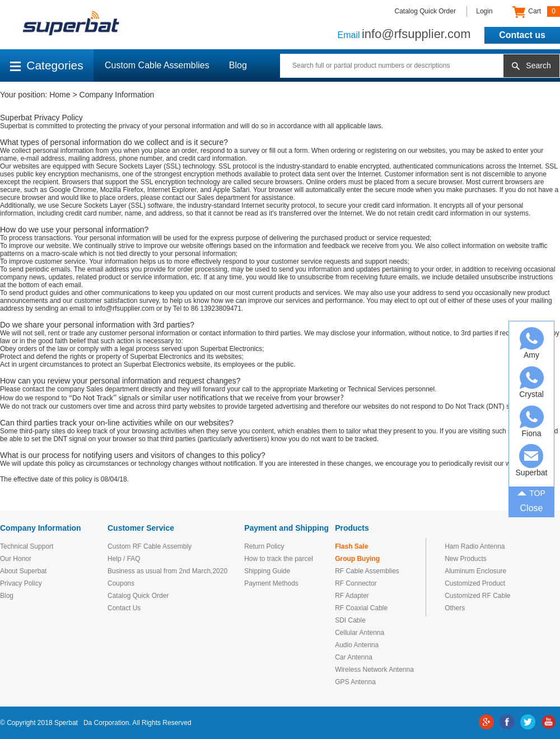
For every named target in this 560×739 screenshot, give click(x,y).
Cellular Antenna (360, 633)
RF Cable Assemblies (367, 571)
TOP (531, 492)
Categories (47, 65)
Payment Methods (271, 583)
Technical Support (27, 546)
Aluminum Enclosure (475, 571)
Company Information (117, 95)
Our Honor (16, 559)
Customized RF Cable (477, 596)
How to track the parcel (279, 559)
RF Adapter (352, 596)
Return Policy (264, 546)
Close (532, 508)
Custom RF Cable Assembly (150, 546)
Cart (536, 12)
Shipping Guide (267, 571)
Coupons (121, 583)
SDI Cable (350, 620)
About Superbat (23, 571)
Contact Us (124, 608)
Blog (238, 65)
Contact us (522, 35)
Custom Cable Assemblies (157, 65)
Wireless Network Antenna (374, 670)
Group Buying (357, 559)
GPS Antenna (355, 682)
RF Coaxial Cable (361, 608)
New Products (466, 559)
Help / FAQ (124, 559)
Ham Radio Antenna (475, 546)
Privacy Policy (21, 583)
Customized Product (475, 583)
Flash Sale (351, 546)
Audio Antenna (357, 645)
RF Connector (356, 583)
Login (484, 11)
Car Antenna (354, 657)
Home (60, 95)
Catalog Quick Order (425, 11)
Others (455, 608)
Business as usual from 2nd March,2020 (167, 571)
